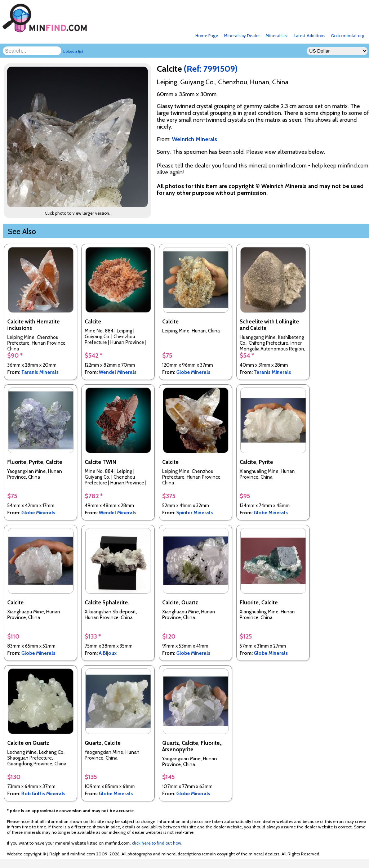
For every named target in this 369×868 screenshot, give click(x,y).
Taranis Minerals (40, 372)
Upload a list (73, 51)
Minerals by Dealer (242, 35)
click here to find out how (157, 843)
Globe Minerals (193, 372)
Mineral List (277, 35)
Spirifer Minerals (195, 513)
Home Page (207, 35)
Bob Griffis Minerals (43, 793)
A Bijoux (108, 653)
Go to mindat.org (348, 35)
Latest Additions (309, 35)
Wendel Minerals (118, 372)
